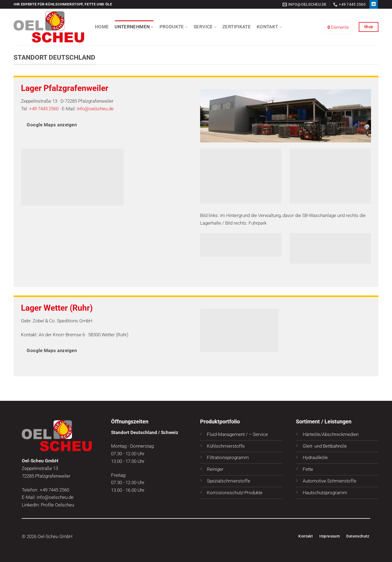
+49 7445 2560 (44, 109)
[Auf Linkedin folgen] (374, 4)
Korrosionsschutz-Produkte (235, 493)
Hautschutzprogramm (325, 493)
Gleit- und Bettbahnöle (325, 446)
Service (205, 27)
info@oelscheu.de (95, 109)
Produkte (174, 27)
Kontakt (269, 27)
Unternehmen (134, 27)
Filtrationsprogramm (228, 457)
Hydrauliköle (315, 457)
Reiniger (215, 469)
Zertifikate (237, 27)
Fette (308, 469)
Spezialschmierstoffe (229, 481)
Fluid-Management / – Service (237, 434)
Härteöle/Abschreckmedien (331, 434)
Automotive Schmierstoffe (330, 481)
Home (102, 27)
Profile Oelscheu (57, 505)
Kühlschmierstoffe (226, 446)
